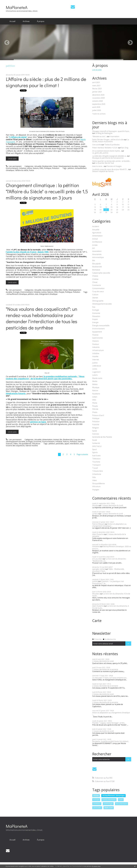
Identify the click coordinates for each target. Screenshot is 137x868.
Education (96, 316)
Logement (96, 372)
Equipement (97, 332)
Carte (97, 621)
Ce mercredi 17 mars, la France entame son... (110, 678)
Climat (55, 166)
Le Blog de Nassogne (104, 133)
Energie (95, 322)
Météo (95, 384)
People (61, 292)
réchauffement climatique (17, 294)
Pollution (56, 168)
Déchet (95, 298)
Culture (95, 295)
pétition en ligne (38, 422)
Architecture (97, 242)
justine (95, 581)
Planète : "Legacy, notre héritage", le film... (109, 723)
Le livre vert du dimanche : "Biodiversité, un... (109, 560)
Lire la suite (12, 159)
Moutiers (96, 594)
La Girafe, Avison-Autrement (111, 141)
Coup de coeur (79, 440)
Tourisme (96, 462)
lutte (121, 800)
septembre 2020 (99, 104)
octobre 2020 (98, 101)
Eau (94, 307)
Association (47, 290)
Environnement (12, 168)
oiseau (96, 796)
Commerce (97, 285)
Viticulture (36, 444)
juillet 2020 (97, 110)
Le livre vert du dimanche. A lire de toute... (111, 595)
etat (36, 294)
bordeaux (97, 804)
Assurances (97, 254)
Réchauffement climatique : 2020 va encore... (112, 547)
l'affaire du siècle (21, 170)
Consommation (98, 288)
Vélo (94, 477)
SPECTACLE (97, 446)
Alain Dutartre (98, 534)
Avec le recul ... (98, 166)
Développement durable (68, 166)
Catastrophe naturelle (101, 273)
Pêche (95, 403)
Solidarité (96, 443)
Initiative (22, 168)
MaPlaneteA (17, 7)
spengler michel (99, 569)
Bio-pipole (96, 264)
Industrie (96, 347)
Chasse (95, 276)
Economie (37, 442)
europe (96, 800)
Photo (95, 412)
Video (16, 444)
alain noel (109, 808)
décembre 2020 (98, 95)
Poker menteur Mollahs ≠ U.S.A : (105, 148)
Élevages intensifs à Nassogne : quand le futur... (111, 131)
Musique (96, 387)
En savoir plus (96, 866)
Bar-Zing (125, 148)
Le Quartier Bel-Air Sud (105, 163)
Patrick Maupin (98, 524)
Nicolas (95, 505)
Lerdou (95, 514)
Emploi (95, 319)
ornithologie (108, 804)
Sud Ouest (96, 456)
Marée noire (97, 378)
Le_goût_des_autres (100, 153)
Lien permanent (14, 166)
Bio (61, 440)
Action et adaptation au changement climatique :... (109, 525)
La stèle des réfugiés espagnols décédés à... (109, 156)
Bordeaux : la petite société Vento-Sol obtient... (111, 741)
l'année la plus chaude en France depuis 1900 (27, 252)
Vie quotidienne (25, 444)
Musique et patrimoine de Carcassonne (108, 158)
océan (95, 397)
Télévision (96, 459)
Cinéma (95, 279)
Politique (48, 168)
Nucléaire (96, 394)
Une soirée (97, 145)
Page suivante (82, 454)
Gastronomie (97, 338)
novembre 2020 (99, 98)
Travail (95, 468)
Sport (95, 449)
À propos (41, 21)
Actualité (38, 166)
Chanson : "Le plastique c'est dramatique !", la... (108, 582)
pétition (71, 168)
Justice (29, 168)
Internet (96, 360)
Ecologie (82, 166)
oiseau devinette (109, 800)
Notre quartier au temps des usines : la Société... (111, 161)
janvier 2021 (97, 92)
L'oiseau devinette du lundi (112, 505)
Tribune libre (98, 471)
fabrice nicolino (32, 446)
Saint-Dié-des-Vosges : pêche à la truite (108, 140)
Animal (56, 440)
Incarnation (115, 136)
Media (95, 381)
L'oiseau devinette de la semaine (109, 535)
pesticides (60, 444)
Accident (96, 226)
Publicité (96, 425)
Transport (96, 465)
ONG (41, 168)
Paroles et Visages (114, 166)
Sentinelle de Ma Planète (102, 437)
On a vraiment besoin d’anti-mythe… (107, 151)
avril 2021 (96, 82)
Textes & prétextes (112, 145)
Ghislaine (96, 546)
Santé (80, 442)
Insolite (95, 357)
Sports (95, 453)
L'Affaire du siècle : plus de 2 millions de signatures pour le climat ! (46, 82)
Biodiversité (47, 166)
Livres (95, 369)
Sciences (9, 444)
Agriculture (97, 233)
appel (67, 444)
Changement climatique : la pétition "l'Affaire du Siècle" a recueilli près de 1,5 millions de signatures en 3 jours (47, 191)
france (31, 170)
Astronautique (98, 257)
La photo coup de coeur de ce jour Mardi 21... (110, 169)
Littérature (97, 366)
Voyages (96, 490)
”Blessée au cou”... (99, 136)
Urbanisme (97, 474)
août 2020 (96, 107)
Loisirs (95, 375)
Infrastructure (98, 350)
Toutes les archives (99, 114)
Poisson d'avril (98, 415)
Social (95, 440)
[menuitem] (12, 21)
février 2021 (97, 89)
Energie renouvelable (101, 326)
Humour (96, 344)
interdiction (74, 444)
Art (94, 248)
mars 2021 (96, 86)
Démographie (98, 301)
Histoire (95, 341)
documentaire (121, 804)
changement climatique (48, 294)
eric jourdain (97, 559)
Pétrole (95, 409)
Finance (95, 335)
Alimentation (47, 440)
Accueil (12, 21)
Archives (26, 21)
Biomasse (96, 270)
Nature (36, 168)
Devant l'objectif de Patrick (103, 171)
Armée (95, 245)
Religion (96, 428)
